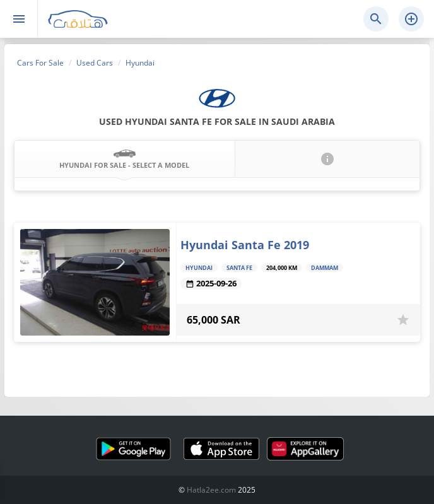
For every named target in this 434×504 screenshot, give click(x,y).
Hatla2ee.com (211, 490)
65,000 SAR (214, 320)
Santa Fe (239, 268)
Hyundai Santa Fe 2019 (245, 245)
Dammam (325, 268)
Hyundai (199, 268)
